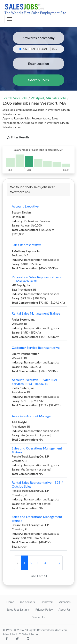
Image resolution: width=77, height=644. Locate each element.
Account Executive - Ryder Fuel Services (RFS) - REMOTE (34, 382)
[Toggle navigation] (10, 19)
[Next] (59, 563)
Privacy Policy (44, 609)
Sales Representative (27, 245)
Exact (44, 49)
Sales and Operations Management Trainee (37, 450)
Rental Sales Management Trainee (36, 313)
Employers (47, 602)
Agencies (65, 602)
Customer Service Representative (36, 347)
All (34, 49)
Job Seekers (27, 602)
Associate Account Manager (32, 416)
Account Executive (25, 206)
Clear (55, 49)
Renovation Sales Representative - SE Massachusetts (36, 279)
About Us (64, 609)
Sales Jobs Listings (18, 609)
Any (25, 49)
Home (10, 602)
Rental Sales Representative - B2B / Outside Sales (37, 484)
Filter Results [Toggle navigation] (18, 137)
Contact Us (38, 617)
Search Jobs (38, 80)
